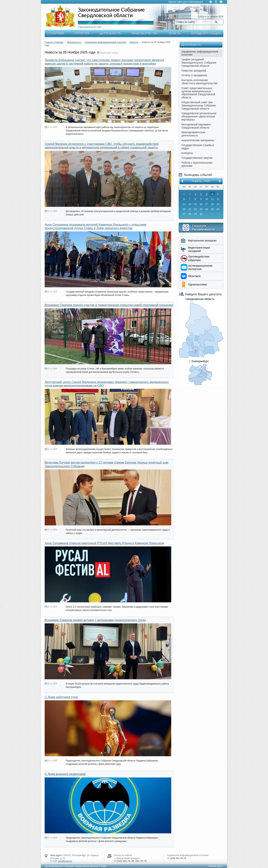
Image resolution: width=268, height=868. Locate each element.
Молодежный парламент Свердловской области (196, 126)
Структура (82, 34)
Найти (216, 22)
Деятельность (111, 34)
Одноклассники (197, 284)
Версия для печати (109, 53)
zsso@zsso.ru (65, 861)
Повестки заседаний (194, 71)
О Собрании (56, 34)
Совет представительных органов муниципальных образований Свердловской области (198, 93)
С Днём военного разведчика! (65, 774)
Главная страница (54, 42)
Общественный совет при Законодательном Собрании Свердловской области (199, 105)
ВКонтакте (194, 276)
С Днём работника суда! (61, 697)
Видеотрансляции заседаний (199, 249)
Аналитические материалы (198, 140)
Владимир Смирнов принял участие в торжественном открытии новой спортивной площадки (109, 305)
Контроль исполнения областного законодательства (199, 82)
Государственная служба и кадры (198, 147)
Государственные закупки (197, 158)
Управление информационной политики (105, 42)
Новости (134, 42)
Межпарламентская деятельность (193, 134)
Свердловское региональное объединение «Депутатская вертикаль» (199, 116)
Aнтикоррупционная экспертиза (200, 267)
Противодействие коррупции (199, 258)
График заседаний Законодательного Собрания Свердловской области (199, 63)
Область (174, 34)
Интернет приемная (201, 228)
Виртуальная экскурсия (202, 241)
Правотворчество (145, 34)
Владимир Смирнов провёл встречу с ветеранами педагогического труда (95, 620)
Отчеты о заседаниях (194, 75)
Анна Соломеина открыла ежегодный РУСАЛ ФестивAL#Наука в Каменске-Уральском (104, 543)
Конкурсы (187, 153)
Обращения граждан (206, 34)
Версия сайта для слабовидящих (186, 2)
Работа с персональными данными (197, 164)
